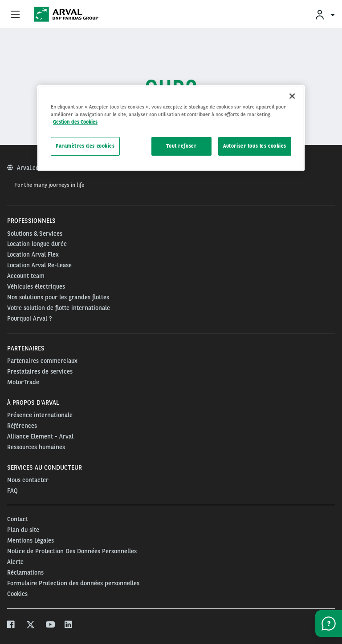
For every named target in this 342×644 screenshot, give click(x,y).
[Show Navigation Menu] (15, 15)
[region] (171, 128)
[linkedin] (69, 626)
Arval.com (31, 168)
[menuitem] (325, 14)
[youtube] (50, 626)
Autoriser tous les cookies (255, 146)
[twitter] (31, 626)
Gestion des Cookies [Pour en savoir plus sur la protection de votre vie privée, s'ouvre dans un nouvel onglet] (75, 122)
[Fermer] (292, 96)
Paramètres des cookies (85, 146)
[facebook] (11, 626)
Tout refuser (181, 146)
